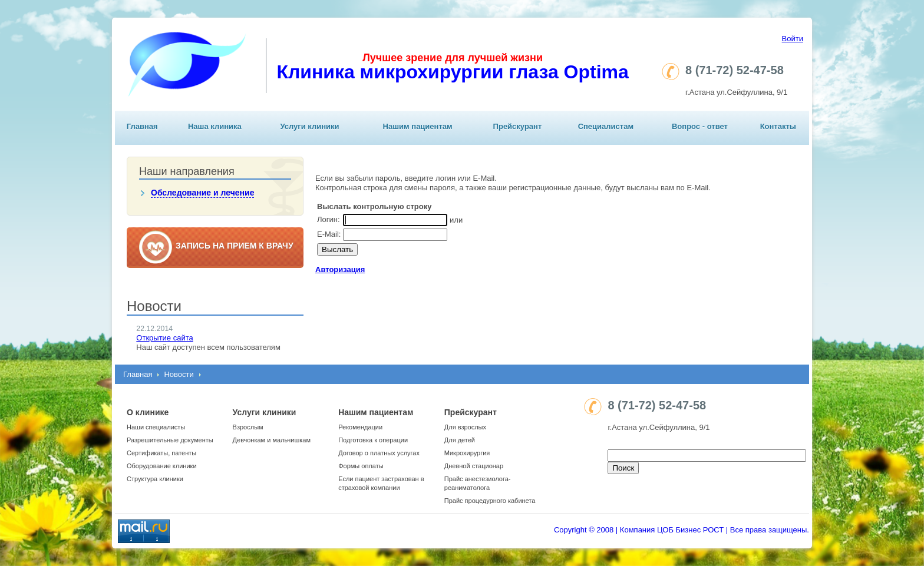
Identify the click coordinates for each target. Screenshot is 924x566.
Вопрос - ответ (700, 126)
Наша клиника (215, 126)
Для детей (460, 440)
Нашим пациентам (418, 126)
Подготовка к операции (373, 440)
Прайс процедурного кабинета (490, 501)
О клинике (148, 412)
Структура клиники (155, 479)
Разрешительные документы (170, 440)
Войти (793, 39)
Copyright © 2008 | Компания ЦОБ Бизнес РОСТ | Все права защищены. (682, 530)
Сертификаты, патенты (161, 453)
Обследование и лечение (202, 193)
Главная (142, 126)
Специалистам (606, 126)
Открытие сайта (164, 338)
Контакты (778, 126)
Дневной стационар (474, 466)
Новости (179, 374)
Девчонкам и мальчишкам (272, 440)
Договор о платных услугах (379, 453)
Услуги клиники (309, 126)
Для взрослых (465, 427)
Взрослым (248, 427)
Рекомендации (360, 427)
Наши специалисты (156, 427)
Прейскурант (518, 126)
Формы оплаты (361, 466)
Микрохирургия (467, 453)
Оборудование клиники (162, 466)
